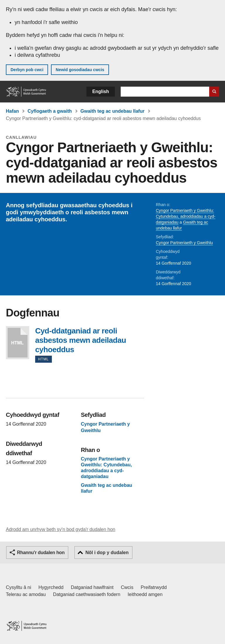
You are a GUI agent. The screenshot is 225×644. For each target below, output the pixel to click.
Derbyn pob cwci (27, 70)
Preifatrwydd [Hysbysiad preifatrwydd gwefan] (154, 587)
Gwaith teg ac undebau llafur (112, 111)
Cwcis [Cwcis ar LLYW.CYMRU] (127, 587)
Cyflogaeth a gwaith (50, 111)
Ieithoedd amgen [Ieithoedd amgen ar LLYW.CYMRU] (145, 594)
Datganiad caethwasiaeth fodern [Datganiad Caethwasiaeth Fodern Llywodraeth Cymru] (87, 594)
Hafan (12, 111)
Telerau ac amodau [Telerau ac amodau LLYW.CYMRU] (26, 594)
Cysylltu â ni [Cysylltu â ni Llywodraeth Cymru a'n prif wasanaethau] (18, 587)
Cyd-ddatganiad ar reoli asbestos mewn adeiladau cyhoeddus (18, 343)
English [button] (101, 91)
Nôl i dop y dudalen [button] (107, 553)
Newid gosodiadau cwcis (80, 70)
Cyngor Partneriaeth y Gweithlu (184, 243)
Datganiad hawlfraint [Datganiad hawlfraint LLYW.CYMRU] (92, 587)
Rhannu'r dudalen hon (41, 553)
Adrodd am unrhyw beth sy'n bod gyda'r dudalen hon (60, 529)
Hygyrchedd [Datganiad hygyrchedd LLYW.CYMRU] (51, 587)
